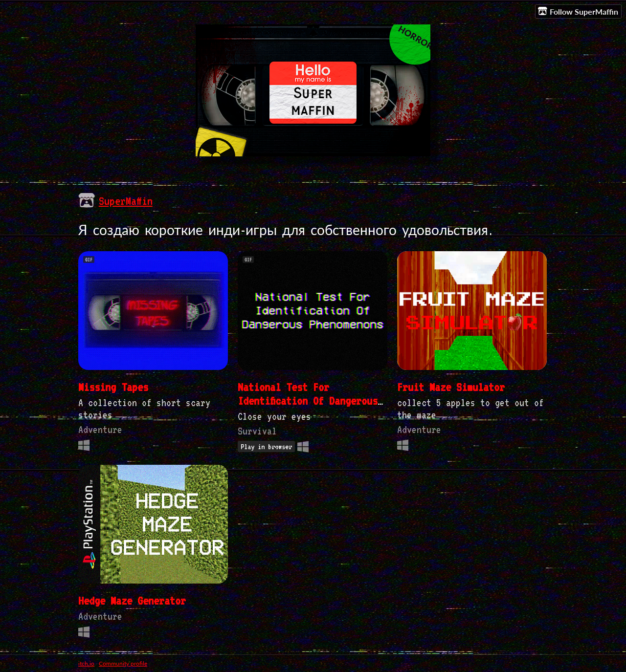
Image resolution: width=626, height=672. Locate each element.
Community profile (123, 663)
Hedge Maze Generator (132, 601)
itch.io (86, 663)
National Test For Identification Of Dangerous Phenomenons (308, 401)
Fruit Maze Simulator (451, 387)
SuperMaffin (126, 201)
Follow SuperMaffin (578, 11)
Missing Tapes (113, 387)
